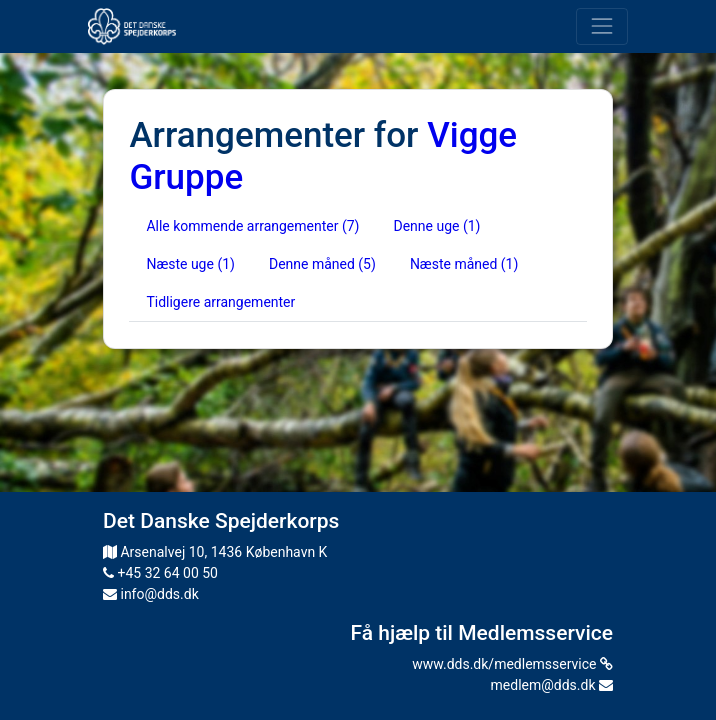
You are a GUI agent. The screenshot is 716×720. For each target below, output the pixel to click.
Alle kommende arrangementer (252, 226)
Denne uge (436, 226)
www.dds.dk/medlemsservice (512, 664)
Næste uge (190, 264)
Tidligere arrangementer (220, 302)
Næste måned (464, 264)
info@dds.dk (151, 594)
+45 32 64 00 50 (160, 573)
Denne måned (322, 264)
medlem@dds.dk (552, 685)
